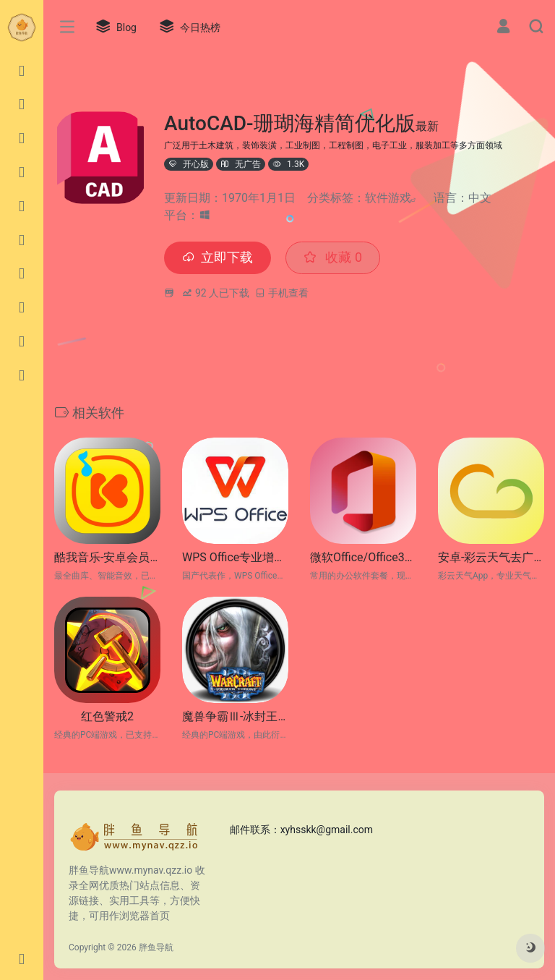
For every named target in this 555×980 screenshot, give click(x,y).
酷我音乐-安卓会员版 (107, 557)
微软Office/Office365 (363, 557)
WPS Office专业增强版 (235, 557)
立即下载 (218, 258)
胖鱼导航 (156, 947)
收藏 (333, 258)
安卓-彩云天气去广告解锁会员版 (491, 557)
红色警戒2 (107, 716)
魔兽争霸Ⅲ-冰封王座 (235, 716)
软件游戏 (388, 198)
